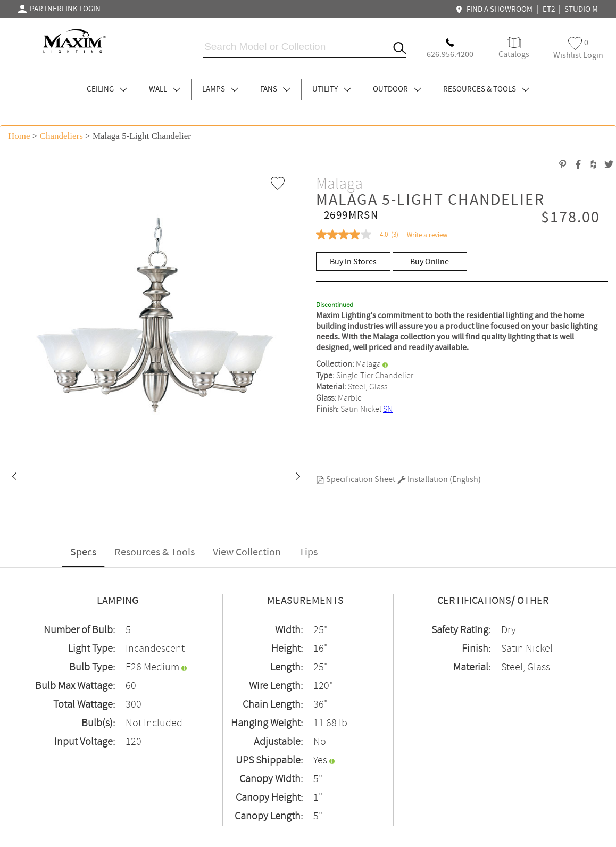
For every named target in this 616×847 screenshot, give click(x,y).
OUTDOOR (397, 89)
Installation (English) (439, 480)
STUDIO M (581, 10)
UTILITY (332, 89)
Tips (308, 553)
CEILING (107, 89)
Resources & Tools (155, 553)
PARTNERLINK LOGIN (59, 9)
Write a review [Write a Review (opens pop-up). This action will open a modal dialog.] (427, 235)
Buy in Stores (353, 262)
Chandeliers (61, 136)
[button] (14, 477)
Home (19, 136)
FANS (275, 89)
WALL (165, 89)
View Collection (247, 553)
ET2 (549, 10)
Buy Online (430, 262)
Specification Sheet (356, 480)
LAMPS (220, 89)
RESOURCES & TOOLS (486, 89)
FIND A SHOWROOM (495, 10)
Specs (83, 553)
